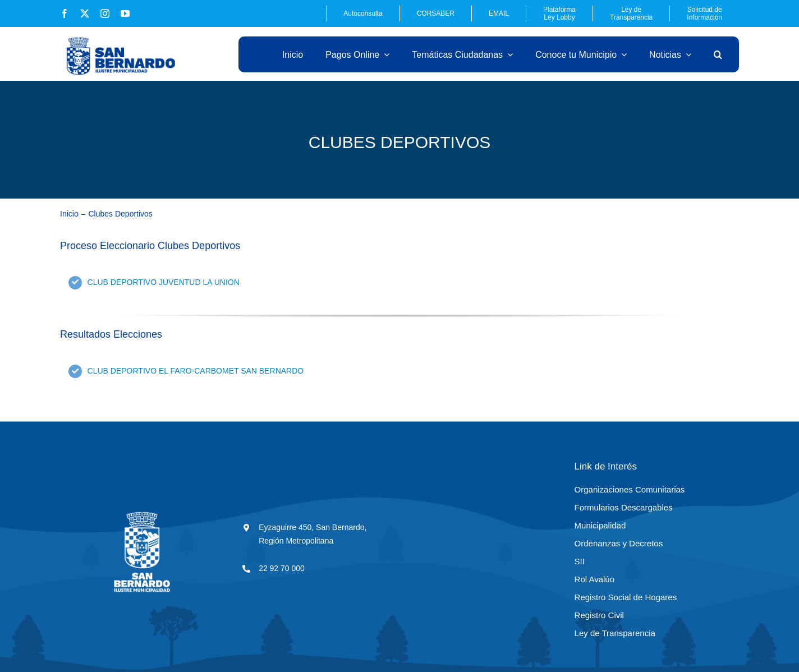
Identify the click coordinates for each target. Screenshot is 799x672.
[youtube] (125, 13)
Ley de (631, 13)
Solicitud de (704, 13)
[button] (718, 54)
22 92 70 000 (282, 568)
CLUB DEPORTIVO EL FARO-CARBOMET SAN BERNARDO (196, 371)
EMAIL (499, 13)
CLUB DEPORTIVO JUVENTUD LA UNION (164, 282)
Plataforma (559, 13)
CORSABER (436, 13)
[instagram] (105, 13)
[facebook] (65, 13)
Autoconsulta (363, 13)
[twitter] (85, 13)
